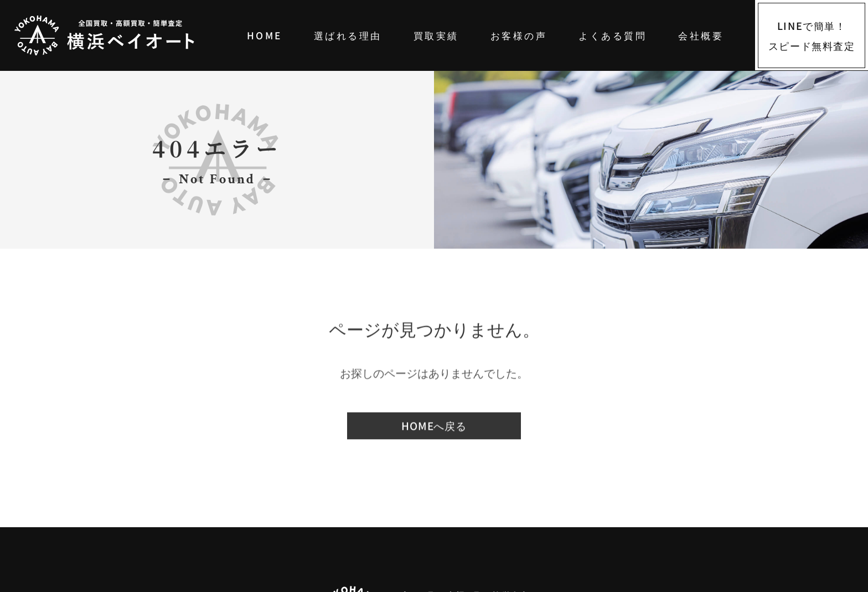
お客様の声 (519, 35)
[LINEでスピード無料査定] (812, 35)
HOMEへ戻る (434, 426)
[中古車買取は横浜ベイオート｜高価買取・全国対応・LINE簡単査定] (121, 35)
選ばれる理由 (348, 35)
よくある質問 (613, 35)
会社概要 (701, 35)
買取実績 (436, 35)
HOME (265, 35)
